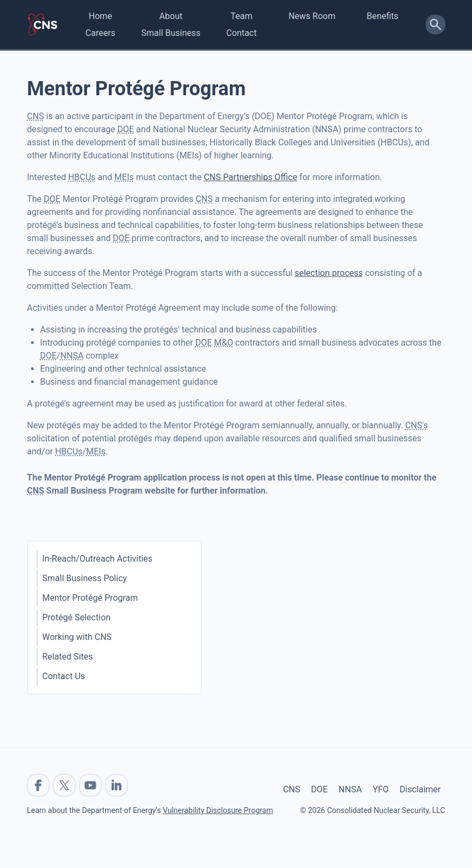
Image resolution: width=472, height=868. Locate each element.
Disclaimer (420, 789)
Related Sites (68, 657)
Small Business (171, 33)
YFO (381, 789)
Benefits (383, 16)
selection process (329, 273)
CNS (292, 789)
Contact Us (64, 676)
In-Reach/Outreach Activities (98, 559)
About (171, 16)
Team (241, 16)
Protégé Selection (76, 617)
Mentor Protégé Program (90, 598)
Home (100, 16)
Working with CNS (77, 637)
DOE (319, 789)
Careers (100, 33)
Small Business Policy (85, 578)
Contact (242, 33)
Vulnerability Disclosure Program (218, 810)
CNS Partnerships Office (250, 177)
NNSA (350, 789)
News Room (312, 16)
